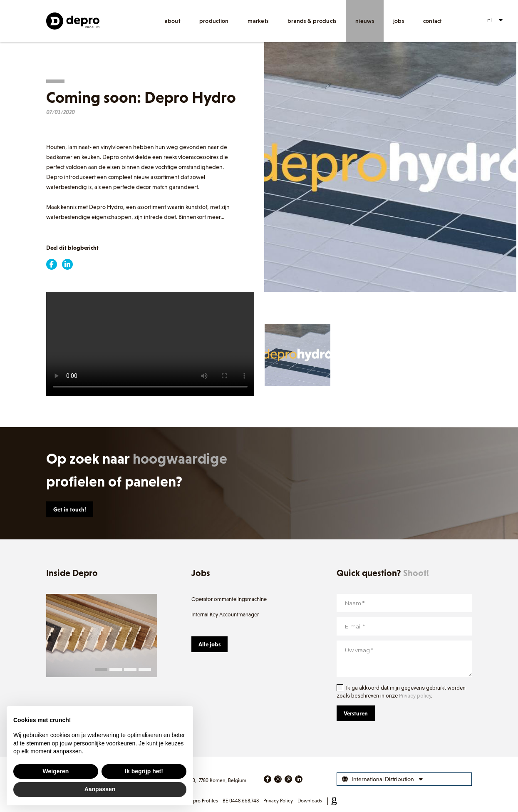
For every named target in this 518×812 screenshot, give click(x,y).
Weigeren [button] (56, 771)
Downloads (310, 801)
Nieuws (365, 21)
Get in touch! (70, 509)
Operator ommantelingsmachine (229, 599)
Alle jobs (209, 644)
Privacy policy (415, 696)
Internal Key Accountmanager (225, 615)
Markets (258, 21)
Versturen (356, 713)
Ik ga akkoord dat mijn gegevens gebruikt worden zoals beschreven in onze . (401, 692)
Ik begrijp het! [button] (144, 771)
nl (489, 20)
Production (214, 21)
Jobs (399, 21)
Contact (432, 21)
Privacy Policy (278, 801)
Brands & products (312, 21)
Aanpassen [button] (100, 789)
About (172, 21)
